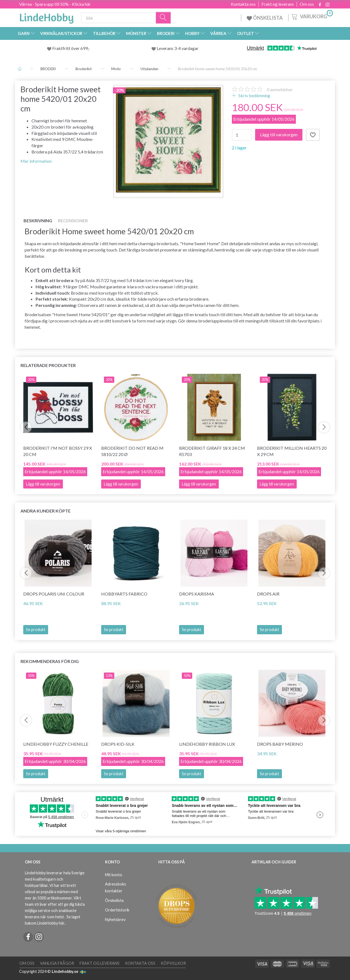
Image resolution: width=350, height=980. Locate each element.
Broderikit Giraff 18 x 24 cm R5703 (212, 451)
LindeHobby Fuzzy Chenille (56, 744)
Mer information (36, 161)
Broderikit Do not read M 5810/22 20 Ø (132, 451)
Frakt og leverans (278, 4)
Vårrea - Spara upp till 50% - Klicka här (55, 4)
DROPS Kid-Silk (118, 744)
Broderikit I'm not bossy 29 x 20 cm (58, 451)
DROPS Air (268, 594)
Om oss (307, 4)
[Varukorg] (312, 16)
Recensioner (73, 220)
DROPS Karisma (197, 594)
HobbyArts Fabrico (124, 594)
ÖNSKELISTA (265, 18)
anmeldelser (280, 89)
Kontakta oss (243, 4)
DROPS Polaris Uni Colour (54, 594)
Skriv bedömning (254, 95)
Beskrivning (38, 220)
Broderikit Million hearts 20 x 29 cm (292, 451)
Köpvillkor (173, 963)
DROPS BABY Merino (280, 744)
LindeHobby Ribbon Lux (207, 744)
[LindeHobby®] (46, 17)
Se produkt (36, 630)
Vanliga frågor (57, 963)
